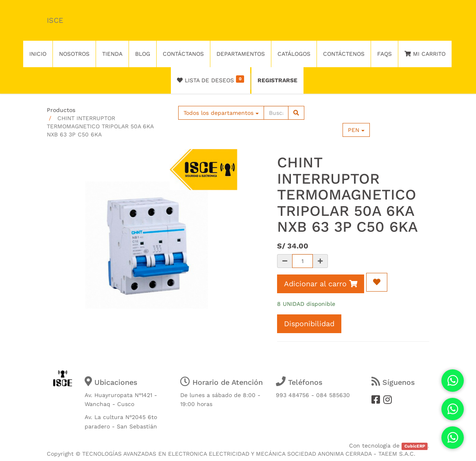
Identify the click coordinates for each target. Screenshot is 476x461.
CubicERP (415, 446)
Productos (61, 110)
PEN (356, 130)
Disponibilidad (309, 324)
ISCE (55, 20)
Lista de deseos (211, 79)
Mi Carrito (425, 54)
